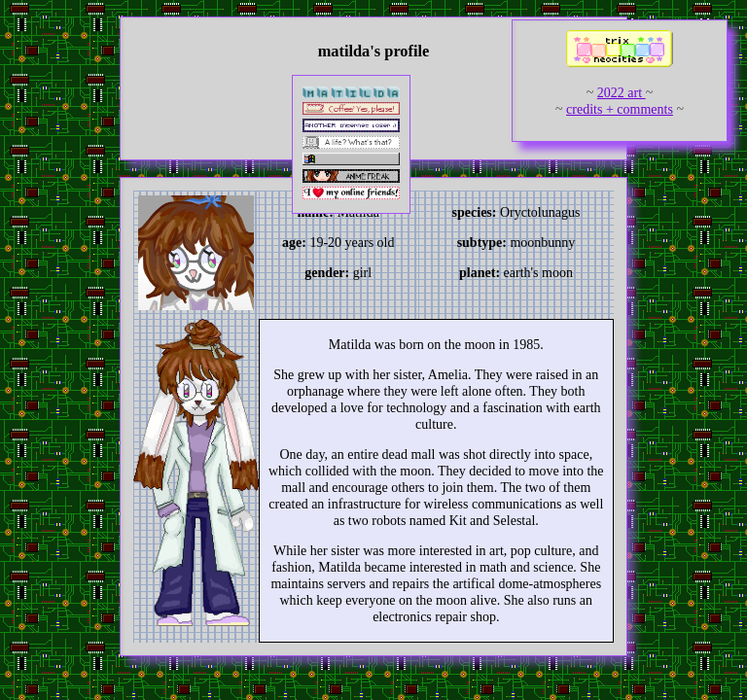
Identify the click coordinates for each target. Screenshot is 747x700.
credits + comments (620, 109)
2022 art (622, 93)
